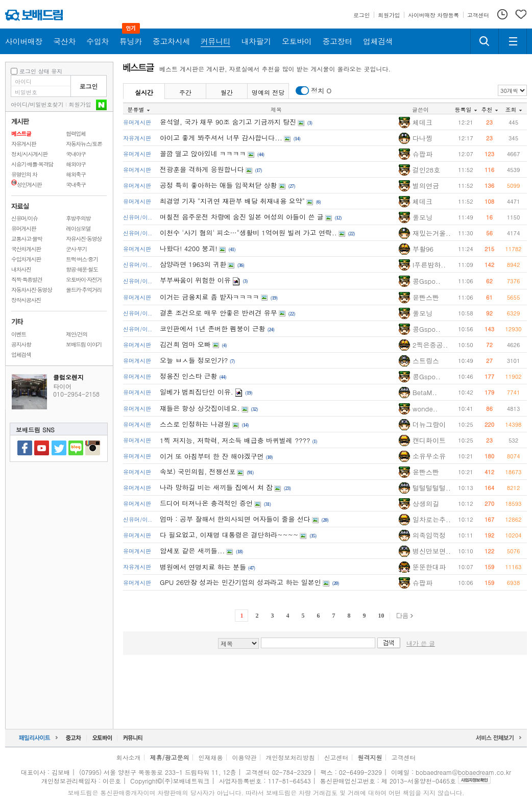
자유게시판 (23, 144)
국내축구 (76, 185)
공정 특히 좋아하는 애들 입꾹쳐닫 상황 (219, 185)
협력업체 (76, 133)
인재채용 (210, 757)
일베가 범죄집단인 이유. (197, 392)
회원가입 (80, 104)
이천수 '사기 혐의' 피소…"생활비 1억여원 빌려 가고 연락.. (248, 233)
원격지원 (370, 757)
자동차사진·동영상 (32, 290)
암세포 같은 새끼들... (192, 551)
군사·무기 (76, 249)
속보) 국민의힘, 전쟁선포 (198, 471)
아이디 (19, 104)
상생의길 (426, 504)
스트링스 (426, 361)
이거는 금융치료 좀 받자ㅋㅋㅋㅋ (210, 297)
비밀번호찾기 (47, 104)
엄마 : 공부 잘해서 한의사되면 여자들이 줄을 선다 (235, 519)
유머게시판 (23, 228)
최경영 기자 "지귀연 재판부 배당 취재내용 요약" (232, 201)
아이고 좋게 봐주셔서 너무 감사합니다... (221, 138)
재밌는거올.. (432, 233)
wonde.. (425, 409)
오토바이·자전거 (84, 279)
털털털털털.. (432, 488)
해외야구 (76, 164)
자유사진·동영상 (84, 239)
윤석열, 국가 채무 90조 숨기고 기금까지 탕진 (228, 122)
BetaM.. (425, 392)
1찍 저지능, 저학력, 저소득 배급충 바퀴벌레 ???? (235, 440)
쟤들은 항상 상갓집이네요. (200, 408)
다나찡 (422, 138)
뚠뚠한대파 (429, 567)
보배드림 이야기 (84, 344)
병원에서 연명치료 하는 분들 (203, 567)
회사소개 (128, 757)
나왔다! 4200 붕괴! (189, 248)
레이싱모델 (78, 228)
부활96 (423, 249)
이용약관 (245, 757)
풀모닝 (422, 217)
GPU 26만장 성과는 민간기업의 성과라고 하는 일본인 (240, 582)
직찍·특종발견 (27, 279)
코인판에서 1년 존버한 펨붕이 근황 (213, 328)
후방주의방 (78, 218)
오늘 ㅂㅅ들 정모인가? (194, 360)
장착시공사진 (26, 300)
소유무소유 (429, 456)
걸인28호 (426, 170)
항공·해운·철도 (82, 269)
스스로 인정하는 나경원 (195, 424)
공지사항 (21, 344)
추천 (490, 109)
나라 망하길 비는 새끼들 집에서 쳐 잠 (216, 487)
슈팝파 (422, 154)
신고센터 (336, 757)
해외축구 (76, 174)
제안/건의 (77, 334)
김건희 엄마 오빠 (185, 344)
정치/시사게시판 (29, 154)
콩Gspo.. (427, 281)
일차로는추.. (432, 519)
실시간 (144, 92)
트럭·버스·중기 (82, 259)
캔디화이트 (429, 440)
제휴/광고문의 (169, 757)
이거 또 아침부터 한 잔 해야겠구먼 (212, 456)
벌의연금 (426, 186)
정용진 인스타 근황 (189, 376)
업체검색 (21, 354)
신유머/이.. (138, 217)
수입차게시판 (26, 259)
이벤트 (19, 334)
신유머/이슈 (25, 218)
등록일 (466, 109)
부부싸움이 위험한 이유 (195, 280)
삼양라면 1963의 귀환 (193, 264)
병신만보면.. (432, 551)
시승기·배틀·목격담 (32, 164)
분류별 (139, 109)
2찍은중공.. (430, 345)
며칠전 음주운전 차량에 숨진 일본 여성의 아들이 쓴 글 (242, 217)
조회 (514, 109)
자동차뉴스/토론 (84, 144)
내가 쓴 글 (421, 643)
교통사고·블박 (27, 239)
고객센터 (404, 757)
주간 (185, 92)
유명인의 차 (24, 174)
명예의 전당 (268, 92)
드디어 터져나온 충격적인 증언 (206, 503)
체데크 (422, 122)
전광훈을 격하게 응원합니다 (202, 169)
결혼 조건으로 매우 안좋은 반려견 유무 (219, 313)
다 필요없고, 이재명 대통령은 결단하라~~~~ (229, 535)
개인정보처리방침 (291, 757)
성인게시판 (26, 185)
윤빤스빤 (426, 297)
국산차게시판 (26, 249)
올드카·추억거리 (84, 290)
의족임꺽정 (429, 535)
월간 (227, 92)
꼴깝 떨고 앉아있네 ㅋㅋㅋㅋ (203, 153)
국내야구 (76, 154)
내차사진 (21, 269)
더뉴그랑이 (429, 424)
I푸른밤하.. (429, 265)
